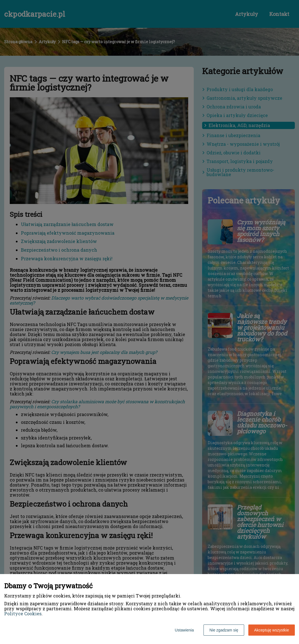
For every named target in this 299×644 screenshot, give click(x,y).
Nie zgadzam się (224, 630)
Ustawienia (184, 630)
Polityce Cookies (23, 613)
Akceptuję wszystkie (272, 630)
